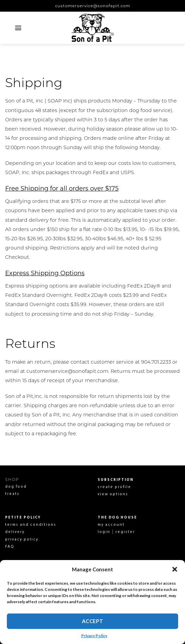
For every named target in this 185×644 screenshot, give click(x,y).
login (104, 532)
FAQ (10, 547)
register (125, 532)
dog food (16, 487)
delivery (15, 532)
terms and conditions (31, 525)
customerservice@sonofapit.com (93, 6)
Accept (93, 621)
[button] (175, 569)
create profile (114, 487)
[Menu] (18, 28)
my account (111, 525)
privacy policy (22, 540)
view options (113, 494)
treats (12, 494)
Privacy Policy (94, 636)
